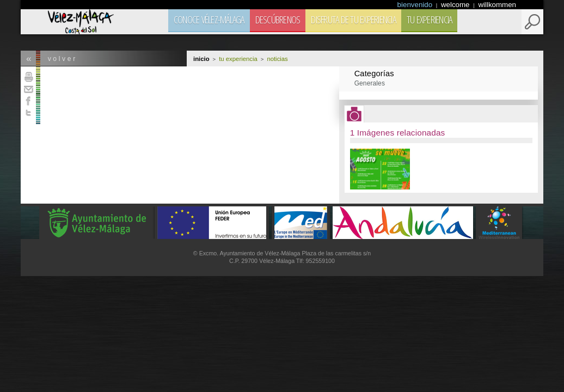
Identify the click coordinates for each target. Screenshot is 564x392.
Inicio (201, 59)
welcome (456, 5)
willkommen (497, 5)
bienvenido (416, 5)
